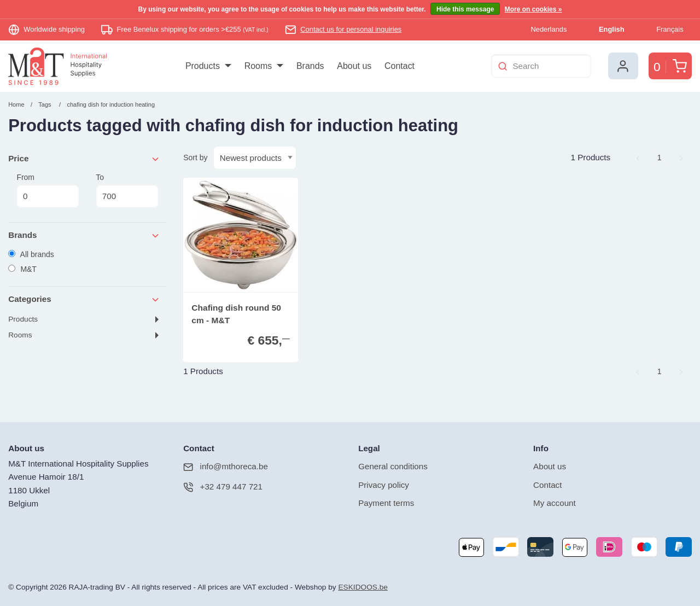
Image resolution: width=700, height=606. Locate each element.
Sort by (195, 158)
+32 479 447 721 (223, 487)
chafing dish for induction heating (111, 104)
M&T (22, 269)
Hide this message (465, 9)
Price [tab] (84, 159)
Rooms (20, 335)
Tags (45, 104)
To (127, 190)
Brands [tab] (84, 235)
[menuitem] (208, 66)
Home (16, 104)
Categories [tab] (84, 299)
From (48, 190)
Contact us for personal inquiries (351, 29)
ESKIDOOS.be (363, 587)
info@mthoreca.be (226, 467)
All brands (31, 254)
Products (23, 319)
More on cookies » (533, 9)
